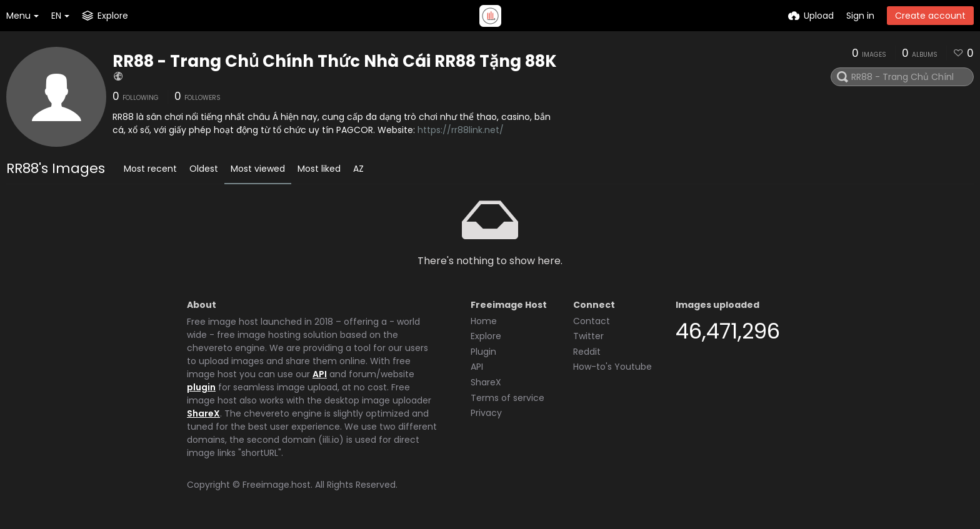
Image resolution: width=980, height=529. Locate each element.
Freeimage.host (277, 485)
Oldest (204, 169)
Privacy (486, 413)
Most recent (150, 169)
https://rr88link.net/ (461, 130)
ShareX (203, 413)
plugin (201, 387)
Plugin (483, 352)
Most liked (319, 169)
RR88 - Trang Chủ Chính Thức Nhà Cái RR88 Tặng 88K (335, 61)
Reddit (587, 352)
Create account (930, 16)
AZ (358, 169)
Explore (486, 336)
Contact (592, 321)
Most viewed (258, 169)
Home (484, 321)
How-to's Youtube (612, 367)
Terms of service (507, 398)
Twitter (588, 336)
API (320, 374)
